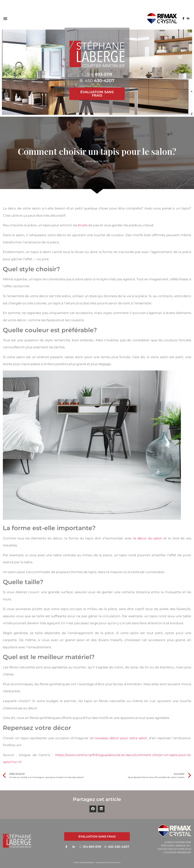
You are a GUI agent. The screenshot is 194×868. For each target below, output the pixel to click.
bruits (83, 225)
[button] (5, 18)
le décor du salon (148, 538)
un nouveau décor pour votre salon (118, 738)
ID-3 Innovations (113, 862)
